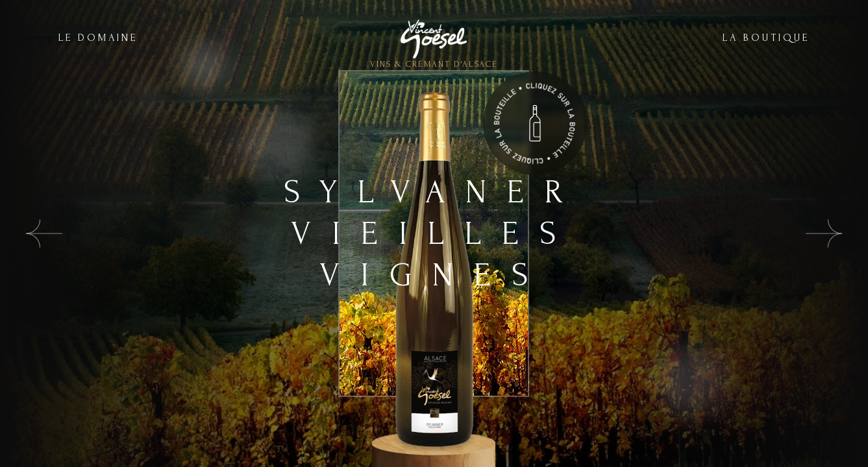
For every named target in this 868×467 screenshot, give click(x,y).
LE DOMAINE (98, 38)
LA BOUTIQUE (766, 38)
